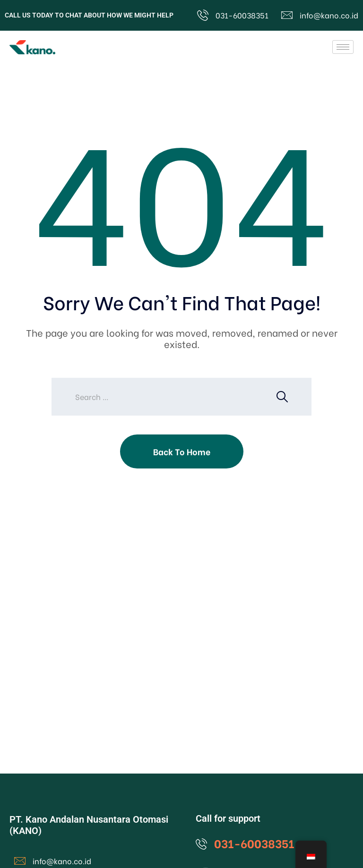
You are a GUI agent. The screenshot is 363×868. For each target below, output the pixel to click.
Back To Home (182, 451)
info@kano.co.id (329, 15)
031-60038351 (242, 15)
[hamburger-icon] (343, 47)
